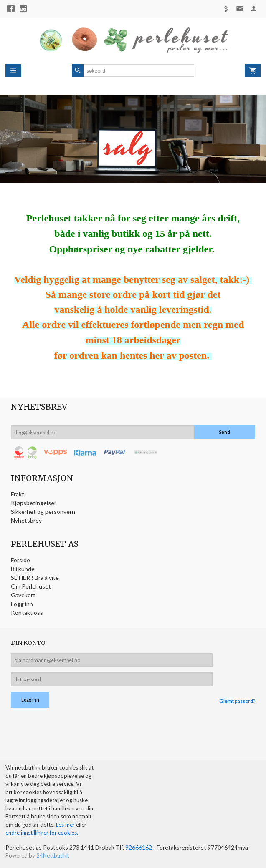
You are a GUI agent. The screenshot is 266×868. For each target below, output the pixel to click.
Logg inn (22, 604)
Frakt (18, 494)
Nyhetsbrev (26, 520)
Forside (20, 560)
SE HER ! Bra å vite (35, 577)
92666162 (139, 847)
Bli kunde (23, 569)
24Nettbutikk (53, 855)
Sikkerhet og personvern (43, 512)
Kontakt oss (27, 613)
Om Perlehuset (31, 586)
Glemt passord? (237, 701)
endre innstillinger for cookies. (42, 833)
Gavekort (23, 595)
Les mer (66, 825)
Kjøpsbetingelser (34, 503)
